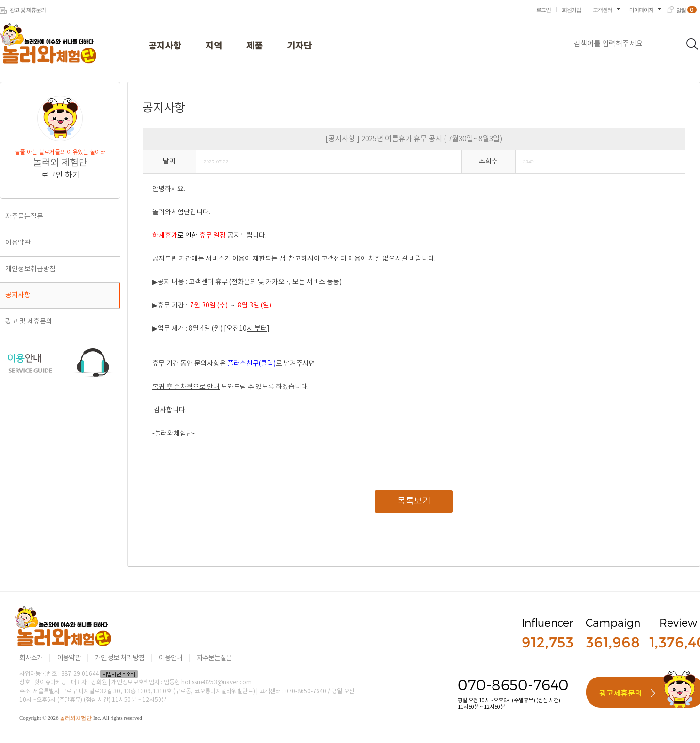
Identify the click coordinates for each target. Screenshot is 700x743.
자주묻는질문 (24, 217)
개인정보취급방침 (31, 269)
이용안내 (171, 658)
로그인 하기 (60, 175)
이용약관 (18, 243)
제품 (255, 46)
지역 (214, 46)
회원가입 (572, 10)
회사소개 (31, 658)
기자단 (299, 46)
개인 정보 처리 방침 (120, 658)
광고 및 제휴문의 (28, 10)
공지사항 (165, 46)
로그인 (543, 10)
